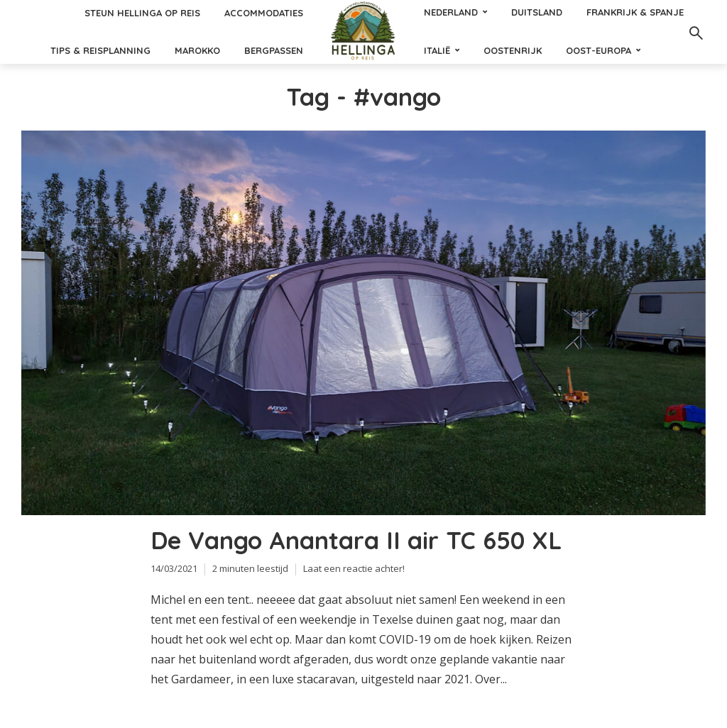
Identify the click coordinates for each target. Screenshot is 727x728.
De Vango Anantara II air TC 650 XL (356, 541)
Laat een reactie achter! (354, 568)
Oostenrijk (513, 50)
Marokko (197, 50)
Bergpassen (274, 50)
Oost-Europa (598, 50)
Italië (437, 50)
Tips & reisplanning (100, 50)
